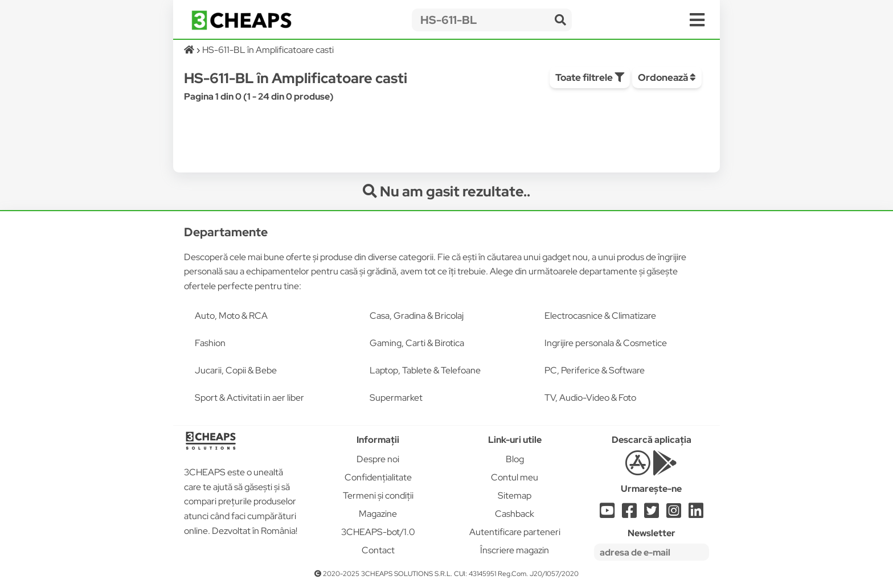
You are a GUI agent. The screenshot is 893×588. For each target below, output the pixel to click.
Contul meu (515, 477)
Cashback (515, 514)
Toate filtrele (590, 77)
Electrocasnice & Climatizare (600, 316)
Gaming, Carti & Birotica (417, 343)
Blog (515, 459)
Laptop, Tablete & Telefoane (425, 370)
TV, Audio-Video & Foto (590, 398)
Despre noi (378, 459)
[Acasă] (190, 50)
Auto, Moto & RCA (231, 316)
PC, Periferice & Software (595, 370)
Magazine (378, 514)
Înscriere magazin (515, 550)
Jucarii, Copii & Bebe (236, 370)
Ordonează (667, 77)
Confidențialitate (378, 477)
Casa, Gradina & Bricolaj (417, 316)
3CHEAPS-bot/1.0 (378, 532)
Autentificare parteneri (515, 532)
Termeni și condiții (378, 496)
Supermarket (396, 398)
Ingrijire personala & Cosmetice (606, 343)
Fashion (210, 343)
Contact (378, 550)
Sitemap (515, 496)
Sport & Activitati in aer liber (249, 398)
